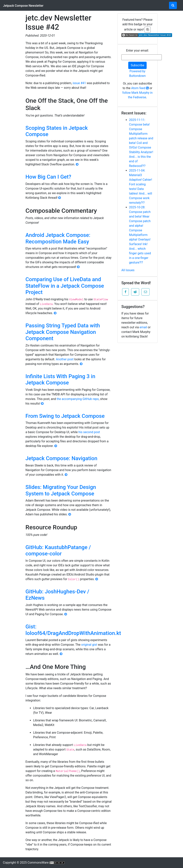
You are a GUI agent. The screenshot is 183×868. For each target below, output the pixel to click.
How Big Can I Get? (48, 177)
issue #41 (79, 83)
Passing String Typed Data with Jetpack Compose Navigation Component (63, 332)
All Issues (128, 270)
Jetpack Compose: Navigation (61, 458)
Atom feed (140, 88)
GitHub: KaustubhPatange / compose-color (58, 551)
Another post (65, 359)
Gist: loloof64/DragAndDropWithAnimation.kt (73, 630)
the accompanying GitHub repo (78, 399)
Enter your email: (138, 51)
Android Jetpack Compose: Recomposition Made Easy (58, 238)
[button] (125, 292)
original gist (89, 645)
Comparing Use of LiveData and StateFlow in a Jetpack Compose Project (65, 286)
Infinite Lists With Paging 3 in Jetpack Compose (60, 380)
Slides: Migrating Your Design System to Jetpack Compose (61, 490)
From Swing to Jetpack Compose (65, 416)
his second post (89, 432)
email (143, 327)
